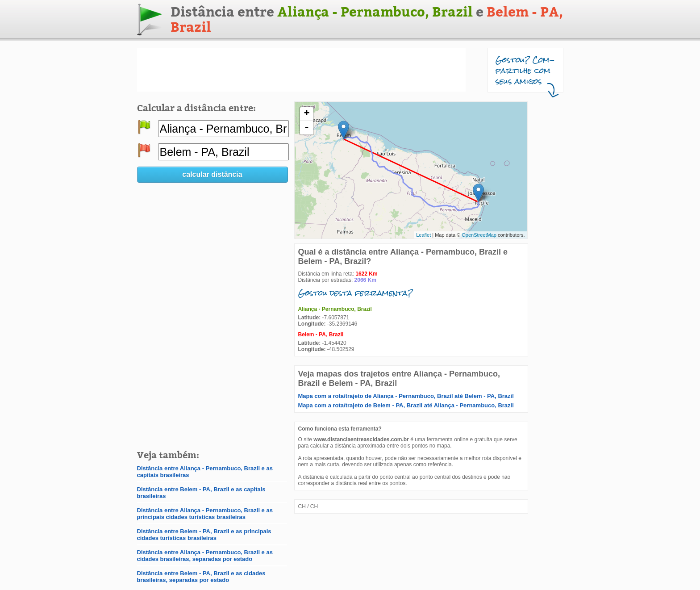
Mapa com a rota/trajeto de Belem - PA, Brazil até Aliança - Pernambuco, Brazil (406, 405)
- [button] (307, 128)
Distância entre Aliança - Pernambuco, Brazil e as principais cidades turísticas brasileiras (205, 514)
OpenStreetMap (479, 235)
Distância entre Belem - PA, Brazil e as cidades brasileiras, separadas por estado (201, 577)
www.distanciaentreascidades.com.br (361, 439)
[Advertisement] (301, 70)
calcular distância (212, 174)
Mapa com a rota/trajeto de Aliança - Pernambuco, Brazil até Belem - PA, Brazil (406, 396)
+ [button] (306, 114)
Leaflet (423, 235)
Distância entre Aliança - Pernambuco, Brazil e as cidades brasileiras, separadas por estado (205, 556)
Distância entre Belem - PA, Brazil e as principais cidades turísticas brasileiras (204, 535)
